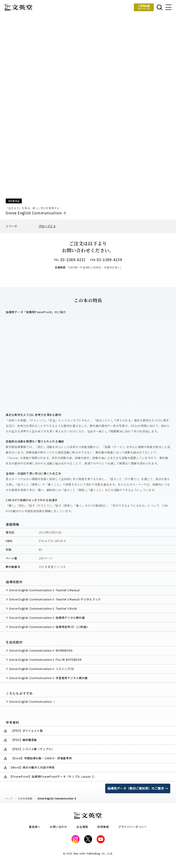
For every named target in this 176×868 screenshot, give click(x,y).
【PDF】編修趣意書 (24, 740)
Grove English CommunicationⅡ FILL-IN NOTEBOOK (45, 659)
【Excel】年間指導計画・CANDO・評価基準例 (41, 758)
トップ (9, 798)
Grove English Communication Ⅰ (32, 701)
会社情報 (82, 827)
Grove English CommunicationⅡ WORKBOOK (41, 650)
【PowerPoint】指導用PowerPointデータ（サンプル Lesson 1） (53, 776)
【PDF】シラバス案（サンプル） (33, 749)
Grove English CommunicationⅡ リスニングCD (42, 669)
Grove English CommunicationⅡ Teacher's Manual (44, 590)
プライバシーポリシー (133, 827)
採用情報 (103, 827)
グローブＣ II (47, 226)
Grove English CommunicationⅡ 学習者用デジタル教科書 (48, 678)
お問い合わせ (58, 827)
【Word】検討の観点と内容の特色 (32, 767)
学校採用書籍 (25, 798)
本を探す (159, 7)
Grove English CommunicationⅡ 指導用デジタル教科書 (47, 618)
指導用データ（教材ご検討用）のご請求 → (138, 788)
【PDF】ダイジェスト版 (27, 731)
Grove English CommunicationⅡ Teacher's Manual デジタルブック (55, 599)
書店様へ (35, 827)
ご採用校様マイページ (144, 7)
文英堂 (19, 7)
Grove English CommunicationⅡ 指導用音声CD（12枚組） (49, 627)
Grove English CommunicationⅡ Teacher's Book (43, 608)
